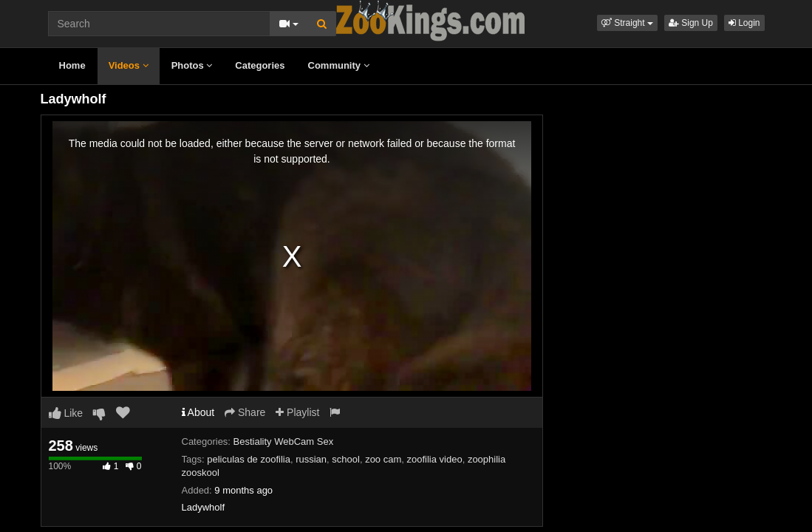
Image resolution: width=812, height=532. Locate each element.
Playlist (297, 412)
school (346, 459)
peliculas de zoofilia (249, 459)
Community (339, 65)
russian (311, 459)
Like (66, 413)
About (198, 412)
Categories (260, 65)
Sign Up (691, 23)
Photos (192, 65)
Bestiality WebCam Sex (284, 441)
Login (744, 23)
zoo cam (383, 459)
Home (72, 65)
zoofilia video (435, 459)
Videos (129, 65)
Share (245, 412)
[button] (627, 23)
